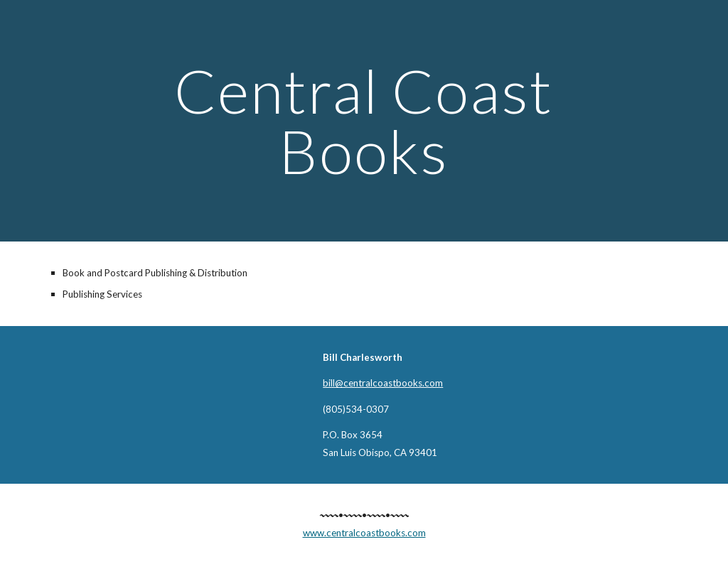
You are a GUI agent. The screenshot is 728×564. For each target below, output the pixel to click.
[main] (364, 121)
